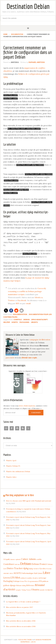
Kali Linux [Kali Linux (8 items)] (38, 571)
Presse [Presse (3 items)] (22, 579)
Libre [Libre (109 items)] (47, 570)
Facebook (22, 298)
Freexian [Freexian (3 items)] (49, 566)
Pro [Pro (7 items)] (26, 579)
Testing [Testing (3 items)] (24, 587)
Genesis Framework (43, 637)
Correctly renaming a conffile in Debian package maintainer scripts (27, 289)
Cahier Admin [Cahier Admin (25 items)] (28, 556)
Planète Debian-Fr (13, 463)
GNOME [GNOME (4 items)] (6, 571)
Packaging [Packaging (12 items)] (8, 579)
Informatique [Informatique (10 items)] (28, 571)
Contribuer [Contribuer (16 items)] (9, 562)
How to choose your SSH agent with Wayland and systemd (29, 498)
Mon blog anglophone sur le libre (20, 493)
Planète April (11, 458)
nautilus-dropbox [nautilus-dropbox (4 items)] (33, 575)
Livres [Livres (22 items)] (7, 575)
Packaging (24, 320)
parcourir (10, 355)
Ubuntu (34, 320)
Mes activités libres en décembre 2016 (21, 618)
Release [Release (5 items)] (19, 583)
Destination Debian (28, 6)
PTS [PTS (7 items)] (40, 579)
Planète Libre (11, 475)
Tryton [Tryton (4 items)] (28, 587)
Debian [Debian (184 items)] (26, 561)
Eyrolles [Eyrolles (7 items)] (43, 566)
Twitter (11, 298)
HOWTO (15, 320)
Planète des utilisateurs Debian (18, 469)
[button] (6, 308)
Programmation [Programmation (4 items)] (33, 579)
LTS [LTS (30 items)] (12, 575)
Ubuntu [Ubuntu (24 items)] (35, 587)
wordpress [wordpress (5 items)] (49, 587)
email (28, 301)
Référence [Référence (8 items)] (30, 583)
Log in (33, 639)
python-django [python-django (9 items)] (10, 583)
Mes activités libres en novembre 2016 (21, 624)
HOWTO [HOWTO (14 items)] (18, 571)
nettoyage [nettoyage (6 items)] (42, 575)
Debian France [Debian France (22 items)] (39, 562)
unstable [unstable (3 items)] (42, 587)
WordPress (25, 639)
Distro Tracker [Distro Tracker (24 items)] (15, 566)
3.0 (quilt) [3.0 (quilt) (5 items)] (7, 557)
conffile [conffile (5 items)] (39, 557)
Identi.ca (39, 295)
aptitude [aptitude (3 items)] (18, 557)
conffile (18, 317)
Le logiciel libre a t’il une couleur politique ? (23, 599)
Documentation (20, 312)
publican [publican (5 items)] (45, 579)
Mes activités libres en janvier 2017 (20, 605)
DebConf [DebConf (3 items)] (17, 562)
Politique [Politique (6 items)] (16, 579)
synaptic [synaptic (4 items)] (18, 587)
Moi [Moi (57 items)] (17, 575)
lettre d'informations (27, 403)
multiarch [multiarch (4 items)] (23, 575)
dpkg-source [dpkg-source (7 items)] (34, 566)
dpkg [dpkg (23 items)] (26, 566)
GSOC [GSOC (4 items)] (11, 571)
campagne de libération (40, 337)
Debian (27, 317)
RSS (17, 301)
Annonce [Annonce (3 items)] (13, 557)
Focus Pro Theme (25, 637)
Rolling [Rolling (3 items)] (24, 583)
